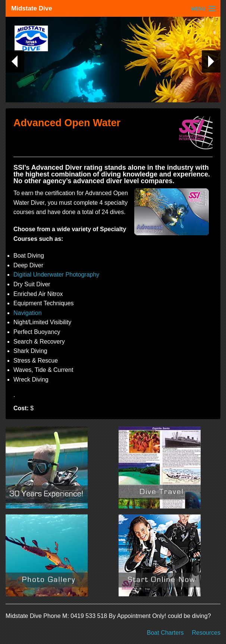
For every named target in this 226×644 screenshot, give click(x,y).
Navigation (28, 313)
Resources (206, 633)
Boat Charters (165, 633)
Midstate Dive (32, 8)
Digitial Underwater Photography (56, 275)
